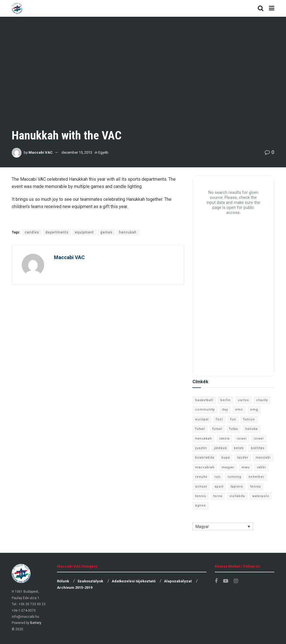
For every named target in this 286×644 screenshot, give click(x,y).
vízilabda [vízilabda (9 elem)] (237, 496)
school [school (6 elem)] (201, 487)
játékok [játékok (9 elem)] (221, 448)
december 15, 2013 (77, 152)
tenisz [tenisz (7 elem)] (256, 487)
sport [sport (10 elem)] (219, 487)
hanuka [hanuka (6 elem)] (252, 429)
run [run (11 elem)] (217, 477)
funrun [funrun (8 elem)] (249, 419)
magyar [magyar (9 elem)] (228, 467)
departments (57, 232)
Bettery (36, 623)
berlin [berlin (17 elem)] (226, 400)
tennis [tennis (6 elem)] (201, 496)
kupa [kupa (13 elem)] (226, 458)
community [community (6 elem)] (205, 410)
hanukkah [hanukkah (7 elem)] (204, 439)
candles (32, 232)
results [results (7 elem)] (201, 477)
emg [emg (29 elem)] (254, 410)
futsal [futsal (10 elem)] (217, 429)
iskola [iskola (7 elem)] (224, 439)
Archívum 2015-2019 (75, 588)
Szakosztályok (90, 581)
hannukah (128, 232)
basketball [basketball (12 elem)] (204, 400)
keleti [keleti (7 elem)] (239, 448)
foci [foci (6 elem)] (219, 419)
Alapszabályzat (178, 581)
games (106, 232)
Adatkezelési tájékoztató (134, 581)
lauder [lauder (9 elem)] (243, 458)
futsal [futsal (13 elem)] (200, 429)
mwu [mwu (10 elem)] (246, 467)
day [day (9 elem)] (225, 410)
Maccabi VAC (40, 152)
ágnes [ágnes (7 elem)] (201, 506)
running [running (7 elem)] (234, 477)
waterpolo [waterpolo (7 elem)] (261, 496)
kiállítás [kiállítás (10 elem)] (258, 448)
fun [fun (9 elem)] (233, 419)
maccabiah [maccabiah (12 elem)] (205, 467)
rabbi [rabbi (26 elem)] (261, 467)
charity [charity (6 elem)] (262, 400)
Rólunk (63, 581)
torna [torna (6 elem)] (218, 496)
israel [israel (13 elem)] (242, 439)
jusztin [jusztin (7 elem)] (201, 448)
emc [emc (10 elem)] (239, 410)
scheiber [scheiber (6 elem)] (256, 477)
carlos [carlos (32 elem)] (243, 400)
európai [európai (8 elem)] (202, 419)
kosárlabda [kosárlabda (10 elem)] (205, 458)
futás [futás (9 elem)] (234, 429)
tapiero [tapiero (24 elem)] (237, 487)
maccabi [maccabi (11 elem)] (263, 458)
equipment (84, 232)
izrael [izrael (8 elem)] (259, 439)
